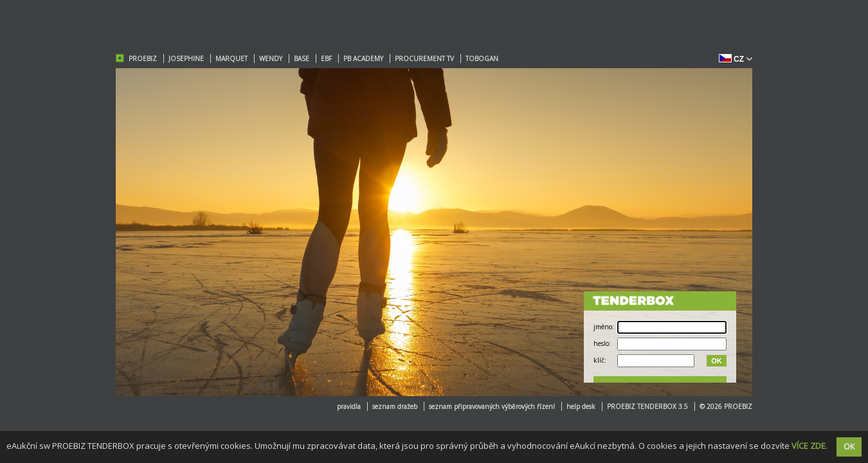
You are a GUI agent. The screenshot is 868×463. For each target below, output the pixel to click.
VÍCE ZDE (809, 446)
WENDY (271, 59)
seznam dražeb (395, 406)
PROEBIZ (143, 59)
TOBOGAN (482, 59)
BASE (302, 59)
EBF (326, 59)
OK (717, 361)
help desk (581, 406)
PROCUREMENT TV (424, 59)
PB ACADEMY (363, 59)
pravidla (349, 406)
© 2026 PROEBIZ (726, 406)
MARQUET (231, 59)
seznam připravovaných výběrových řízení (492, 406)
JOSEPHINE (186, 59)
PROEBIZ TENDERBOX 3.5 (647, 406)
